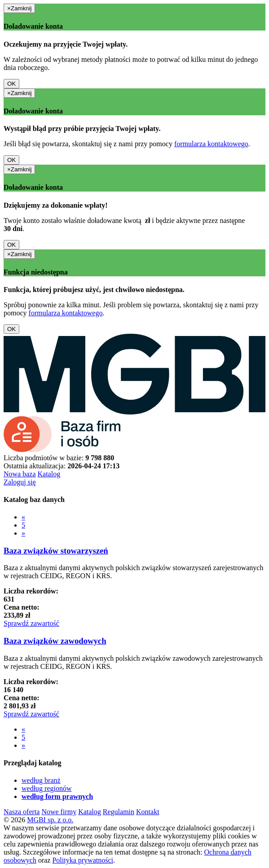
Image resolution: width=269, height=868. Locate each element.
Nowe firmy (59, 812)
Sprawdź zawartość (31, 623)
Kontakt (148, 812)
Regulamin (119, 812)
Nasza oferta (22, 812)
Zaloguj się (20, 482)
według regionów (47, 788)
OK (11, 84)
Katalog (49, 474)
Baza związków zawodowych (55, 641)
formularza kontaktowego (211, 144)
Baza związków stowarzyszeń (56, 551)
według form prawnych (57, 796)
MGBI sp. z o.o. (50, 820)
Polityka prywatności (83, 860)
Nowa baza (20, 474)
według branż (41, 780)
